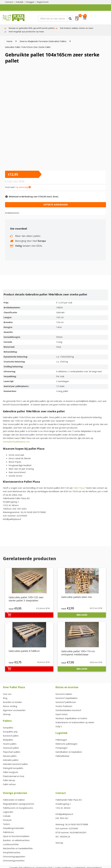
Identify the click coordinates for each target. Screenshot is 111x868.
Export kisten (62, 715)
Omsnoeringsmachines (14, 861)
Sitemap (7, 715)
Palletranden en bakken (14, 800)
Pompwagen (61, 748)
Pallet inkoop (9, 781)
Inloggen (30, 2)
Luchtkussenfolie (11, 845)
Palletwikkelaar (62, 756)
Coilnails (7, 816)
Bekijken (82, 615)
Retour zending (10, 707)
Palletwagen (61, 740)
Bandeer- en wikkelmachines (16, 841)
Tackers (7, 824)
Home (9, 42)
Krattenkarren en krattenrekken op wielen (75, 723)
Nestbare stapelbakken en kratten (71, 719)
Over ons (7, 694)
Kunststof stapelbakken (66, 698)
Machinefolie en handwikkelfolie (18, 849)
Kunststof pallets (11, 736)
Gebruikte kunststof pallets (15, 764)
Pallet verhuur (9, 785)
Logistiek (61, 733)
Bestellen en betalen (12, 703)
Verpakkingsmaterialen (14, 829)
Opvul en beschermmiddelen (16, 837)
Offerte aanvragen (55, 205)
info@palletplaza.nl (64, 814)
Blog (5, 698)
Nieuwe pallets (10, 756)
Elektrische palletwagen (66, 744)
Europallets (8, 728)
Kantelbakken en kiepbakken (69, 752)
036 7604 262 (62, 819)
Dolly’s (59, 727)
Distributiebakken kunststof (68, 711)
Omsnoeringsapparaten (14, 857)
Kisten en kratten (67, 688)
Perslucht (7, 820)
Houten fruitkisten (64, 707)
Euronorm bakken (64, 694)
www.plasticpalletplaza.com (16, 442)
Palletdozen (8, 833)
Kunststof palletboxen (66, 703)
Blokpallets (8, 740)
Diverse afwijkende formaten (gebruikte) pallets (43, 42)
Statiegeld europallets (13, 768)
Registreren (43, 2)
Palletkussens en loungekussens (18, 808)
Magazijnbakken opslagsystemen (18, 804)
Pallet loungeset (10, 773)
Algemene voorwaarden (14, 711)
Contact (9, 2)
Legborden (8, 812)
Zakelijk (20, 2)
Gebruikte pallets (11, 760)
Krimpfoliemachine (12, 853)
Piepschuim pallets (12, 752)
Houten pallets (10, 744)
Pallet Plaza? (79, 488)
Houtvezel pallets (11, 748)
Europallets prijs (10, 732)
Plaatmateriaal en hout (14, 777)
